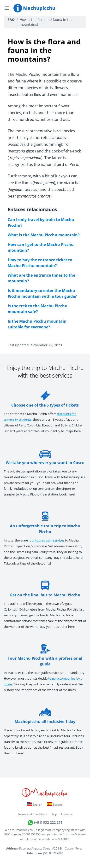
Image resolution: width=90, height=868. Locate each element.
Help (54, 814)
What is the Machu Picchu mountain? (44, 235)
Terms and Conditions (32, 814)
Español (55, 804)
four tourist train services (46, 540)
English (34, 804)
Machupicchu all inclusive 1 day (45, 716)
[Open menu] (7, 8)
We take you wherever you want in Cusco (45, 457)
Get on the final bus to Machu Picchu (45, 589)
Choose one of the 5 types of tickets (45, 399)
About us (67, 814)
